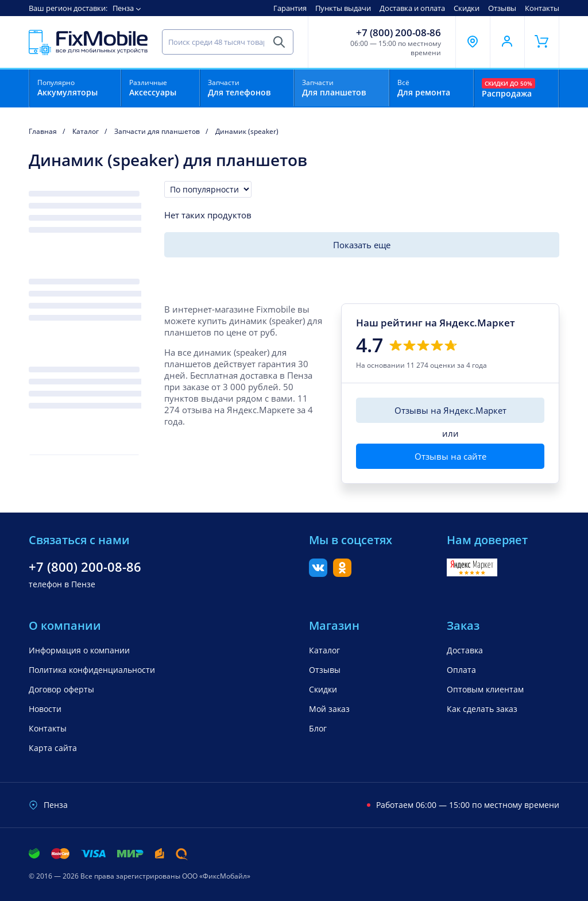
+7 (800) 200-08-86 (399, 33)
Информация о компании (79, 650)
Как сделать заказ (482, 709)
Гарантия (290, 8)
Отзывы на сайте (450, 456)
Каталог (324, 650)
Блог (318, 728)
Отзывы (502, 8)
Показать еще (362, 245)
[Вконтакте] (318, 573)
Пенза (123, 8)
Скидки (467, 8)
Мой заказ (329, 709)
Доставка (465, 650)
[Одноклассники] (342, 573)
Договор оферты (61, 689)
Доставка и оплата (412, 8)
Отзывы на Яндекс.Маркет (450, 410)
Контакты (542, 8)
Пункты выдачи (343, 8)
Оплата (461, 670)
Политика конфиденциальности (92, 670)
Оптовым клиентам (485, 689)
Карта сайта (53, 748)
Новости (45, 709)
